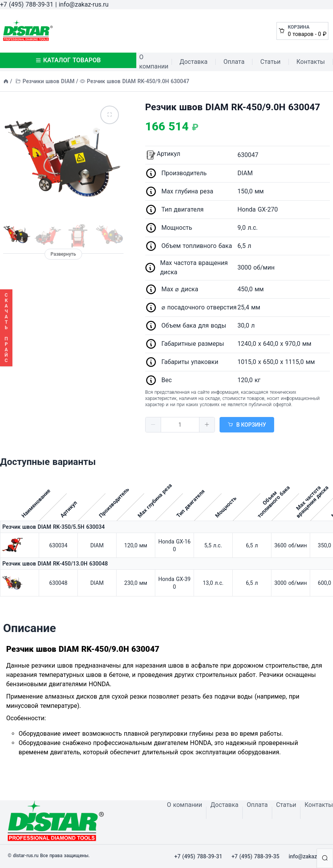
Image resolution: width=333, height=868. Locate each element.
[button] (153, 425)
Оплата (234, 62)
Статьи (270, 62)
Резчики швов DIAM (48, 81)
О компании (154, 62)
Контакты (311, 62)
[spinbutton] (180, 425)
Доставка (194, 62)
